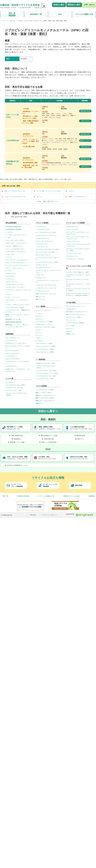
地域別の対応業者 (23, 496)
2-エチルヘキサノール (42, 238)
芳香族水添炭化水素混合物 (13, 322)
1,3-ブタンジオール (41, 265)
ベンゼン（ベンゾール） (13, 297)
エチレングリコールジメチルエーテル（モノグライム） (77, 233)
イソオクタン (9, 232)
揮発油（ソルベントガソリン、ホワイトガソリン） (17, 316)
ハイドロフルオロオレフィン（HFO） (47, 373)
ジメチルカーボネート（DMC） (45, 390)
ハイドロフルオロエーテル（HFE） (46, 371)
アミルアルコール (41, 227)
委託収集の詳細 (85, 111)
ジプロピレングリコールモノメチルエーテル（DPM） (78, 250)
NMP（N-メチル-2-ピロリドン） (76, 315)
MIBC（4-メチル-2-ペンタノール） (46, 294)
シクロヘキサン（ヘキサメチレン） (16, 252)
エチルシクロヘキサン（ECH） (15, 240)
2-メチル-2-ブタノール (42, 291)
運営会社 (33, 515)
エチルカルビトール (72, 227)
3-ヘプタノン (40, 341)
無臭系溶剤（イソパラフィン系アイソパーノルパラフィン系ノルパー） (17, 326)
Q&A (60, 14)
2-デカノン (39, 330)
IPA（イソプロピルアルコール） (13, 191)
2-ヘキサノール (40, 278)
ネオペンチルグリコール (43, 255)
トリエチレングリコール (73, 253)
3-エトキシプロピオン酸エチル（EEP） (78, 272)
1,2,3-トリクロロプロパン (13, 359)
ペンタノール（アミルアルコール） (46, 285)
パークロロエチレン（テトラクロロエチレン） (17, 362)
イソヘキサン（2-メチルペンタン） (16, 235)
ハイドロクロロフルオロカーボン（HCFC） (46, 367)
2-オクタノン (40, 316)
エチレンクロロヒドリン (13, 338)
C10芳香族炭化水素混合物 (13, 229)
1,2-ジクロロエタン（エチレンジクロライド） (18, 347)
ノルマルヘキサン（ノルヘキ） (15, 284)
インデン (8, 238)
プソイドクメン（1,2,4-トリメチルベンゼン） (18, 291)
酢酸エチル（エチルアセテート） (46, 395)
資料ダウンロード (85, 141)
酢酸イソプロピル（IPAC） (44, 393)
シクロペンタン (10, 254)
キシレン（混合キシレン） (14, 246)
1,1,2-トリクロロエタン (12, 353)
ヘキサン (8, 295)
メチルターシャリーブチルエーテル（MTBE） (16, 394)
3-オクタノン (40, 319)
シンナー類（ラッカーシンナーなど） (47, 191)
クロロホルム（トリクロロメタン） (16, 343)
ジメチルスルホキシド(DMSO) (75, 323)
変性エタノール (40, 299)
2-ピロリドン (70, 329)
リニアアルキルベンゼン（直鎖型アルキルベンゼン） (17, 311)
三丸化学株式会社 (13, 140)
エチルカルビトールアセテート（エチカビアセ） (78, 276)
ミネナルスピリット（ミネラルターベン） (17, 301)
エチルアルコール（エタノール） (46, 236)
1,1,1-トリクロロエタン (12, 351)
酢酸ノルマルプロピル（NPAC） (46, 398)
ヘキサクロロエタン (11, 366)
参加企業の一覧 (36, 14)
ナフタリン (9, 271)
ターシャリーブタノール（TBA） (46, 252)
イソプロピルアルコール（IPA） (46, 232)
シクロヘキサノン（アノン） (44, 324)
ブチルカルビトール (72, 256)
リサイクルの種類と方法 (84, 14)
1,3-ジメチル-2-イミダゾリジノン (76, 306)
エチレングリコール (72, 229)
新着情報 (92, 496)
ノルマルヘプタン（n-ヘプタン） (15, 287)
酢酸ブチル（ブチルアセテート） (46, 401)
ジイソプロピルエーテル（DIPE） (16, 385)
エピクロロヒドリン (11, 341)
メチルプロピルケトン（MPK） (45, 352)
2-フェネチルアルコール (43, 268)
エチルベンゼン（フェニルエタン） (16, 243)
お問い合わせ (85, 121)
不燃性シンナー (71, 334)
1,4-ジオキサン (10, 382)
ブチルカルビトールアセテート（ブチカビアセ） (78, 285)
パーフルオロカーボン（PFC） (45, 379)
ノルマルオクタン (11, 274)
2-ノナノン (39, 333)
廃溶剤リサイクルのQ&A (72, 496)
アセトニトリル (71, 320)
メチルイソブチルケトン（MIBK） (46, 346)
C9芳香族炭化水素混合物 (13, 227)
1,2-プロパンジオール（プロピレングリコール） (48, 271)
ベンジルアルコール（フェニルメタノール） (48, 281)
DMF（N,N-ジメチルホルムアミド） (77, 312)
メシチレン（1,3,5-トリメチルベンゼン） (18, 305)
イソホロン (39, 314)
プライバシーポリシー (50, 515)
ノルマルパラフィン (11, 282)
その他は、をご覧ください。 (48, 201)
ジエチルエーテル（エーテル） (15, 388)
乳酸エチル (39, 403)
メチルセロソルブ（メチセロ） (75, 259)
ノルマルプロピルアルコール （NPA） (47, 262)
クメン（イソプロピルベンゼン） (15, 249)
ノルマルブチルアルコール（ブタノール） (47, 259)
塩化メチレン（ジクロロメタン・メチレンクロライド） (17, 370)
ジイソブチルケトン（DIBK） (45, 322)
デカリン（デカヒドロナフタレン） (16, 263)
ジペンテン (9, 257)
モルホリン (69, 331)
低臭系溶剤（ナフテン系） (13, 319)
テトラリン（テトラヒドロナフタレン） (17, 265)
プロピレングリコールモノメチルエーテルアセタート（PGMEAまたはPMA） (78, 294)
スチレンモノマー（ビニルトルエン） (17, 260)
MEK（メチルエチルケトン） (76, 197)
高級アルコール (40, 297)
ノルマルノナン (10, 279)
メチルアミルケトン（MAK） (44, 344)
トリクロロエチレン (11, 356)
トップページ (4, 21)
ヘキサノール (40, 275)
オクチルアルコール (42, 244)
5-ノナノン (39, 335)
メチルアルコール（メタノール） (46, 288)
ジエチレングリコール (73, 241)
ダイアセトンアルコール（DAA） (46, 327)
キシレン (37, 197)
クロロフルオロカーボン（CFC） (46, 363)
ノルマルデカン (10, 276)
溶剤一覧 (12, 14)
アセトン (69, 191)
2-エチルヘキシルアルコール (44, 241)
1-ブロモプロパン (71, 309)
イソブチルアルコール (42, 229)
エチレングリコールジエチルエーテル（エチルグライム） (77, 238)
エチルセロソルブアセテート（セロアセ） (77, 280)
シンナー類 (70, 326)
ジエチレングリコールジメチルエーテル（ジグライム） (78, 245)
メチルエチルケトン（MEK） (45, 349)
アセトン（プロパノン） (44, 310)
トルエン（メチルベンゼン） (14, 268)
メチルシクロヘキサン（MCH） (15, 307)
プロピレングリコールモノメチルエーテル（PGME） (78, 290)
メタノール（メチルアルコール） (13, 197)
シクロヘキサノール (42, 247)
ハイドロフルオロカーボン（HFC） (46, 376)
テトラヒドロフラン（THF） (14, 390)
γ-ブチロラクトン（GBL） (74, 317)
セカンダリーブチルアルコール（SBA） (48, 249)
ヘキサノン (39, 338)
